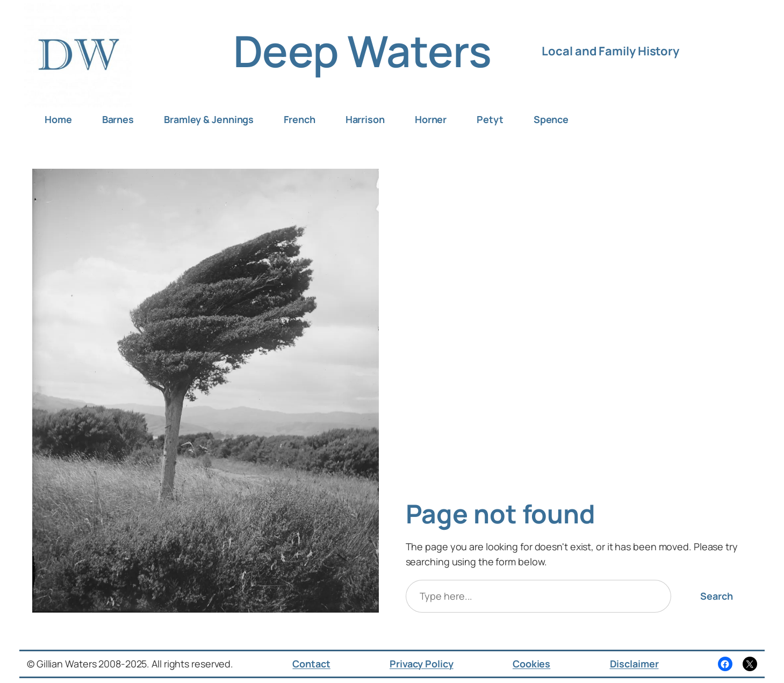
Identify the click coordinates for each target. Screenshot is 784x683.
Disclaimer (634, 664)
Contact (311, 664)
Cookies (531, 664)
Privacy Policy (422, 664)
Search (716, 596)
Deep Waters (362, 51)
